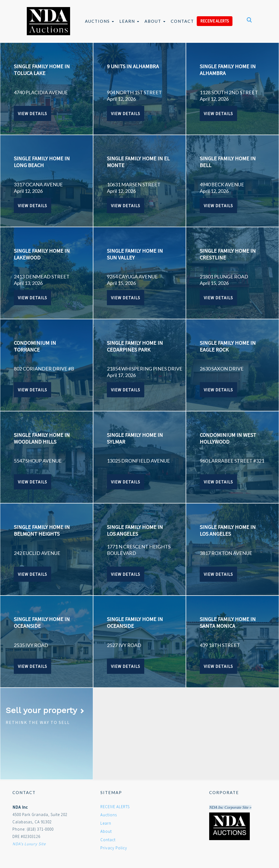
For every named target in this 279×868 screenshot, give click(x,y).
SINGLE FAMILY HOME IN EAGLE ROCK (228, 346)
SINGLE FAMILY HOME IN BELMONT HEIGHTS (42, 530)
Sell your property (45, 710)
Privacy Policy (114, 848)
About (155, 21)
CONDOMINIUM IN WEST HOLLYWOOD (228, 438)
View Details (32, 113)
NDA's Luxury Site (29, 844)
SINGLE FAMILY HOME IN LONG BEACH (42, 162)
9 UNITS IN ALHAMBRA (133, 66)
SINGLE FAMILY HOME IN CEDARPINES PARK (135, 346)
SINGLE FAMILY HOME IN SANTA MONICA (228, 622)
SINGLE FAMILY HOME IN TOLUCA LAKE (42, 70)
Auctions (99, 21)
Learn (129, 21)
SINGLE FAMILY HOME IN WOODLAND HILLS (42, 438)
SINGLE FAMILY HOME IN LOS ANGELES (135, 530)
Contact (182, 21)
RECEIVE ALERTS (215, 21)
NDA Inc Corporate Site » (230, 807)
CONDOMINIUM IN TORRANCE (35, 346)
